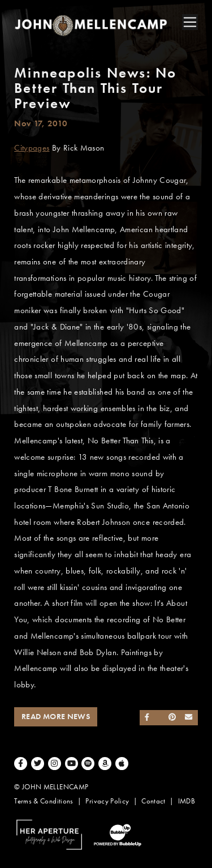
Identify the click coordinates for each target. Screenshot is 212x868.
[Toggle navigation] (190, 22)
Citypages (32, 148)
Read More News (56, 717)
